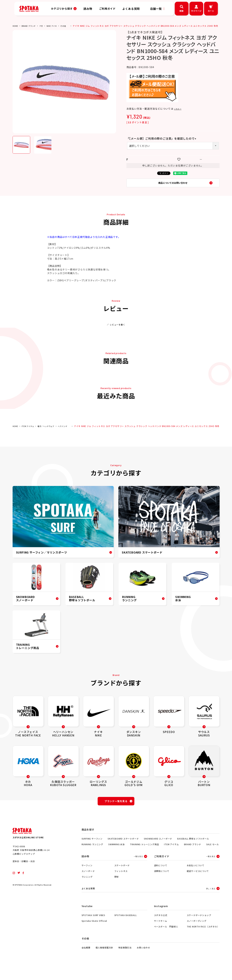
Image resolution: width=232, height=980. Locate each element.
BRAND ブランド (31, 26)
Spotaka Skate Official (94, 933)
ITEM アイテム (29, 432)
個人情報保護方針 (104, 959)
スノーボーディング (197, 933)
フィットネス (121, 882)
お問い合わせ (143, 959)
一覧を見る (138, 868)
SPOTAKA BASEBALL (126, 927)
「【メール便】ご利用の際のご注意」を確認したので (162, 141)
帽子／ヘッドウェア (50, 432)
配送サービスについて (198, 882)
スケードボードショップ (199, 927)
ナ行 (45, 26)
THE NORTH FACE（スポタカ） (203, 938)
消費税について (162, 882)
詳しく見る (211, 900)
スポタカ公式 (161, 927)
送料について (161, 877)
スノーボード (88, 882)
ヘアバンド (69, 432)
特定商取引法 (125, 959)
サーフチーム (161, 933)
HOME (16, 26)
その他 (70, 26)
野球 (117, 888)
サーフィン (87, 877)
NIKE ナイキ (57, 26)
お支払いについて (196, 877)
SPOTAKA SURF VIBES (93, 927)
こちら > (179, 111)
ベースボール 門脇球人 (166, 938)
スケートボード (122, 877)
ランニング (87, 888)
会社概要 (86, 959)
